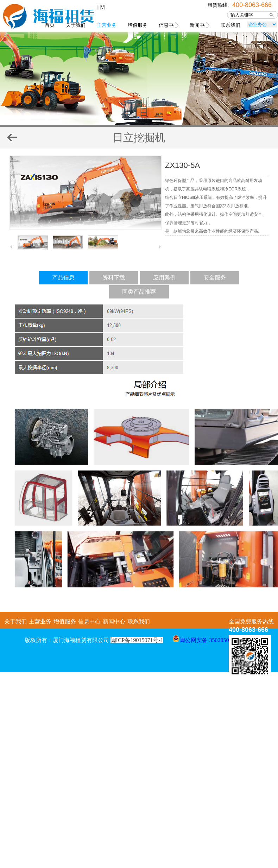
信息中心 (169, 25)
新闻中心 (200, 25)
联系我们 (230, 25)
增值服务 (138, 25)
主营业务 (107, 25)
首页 (50, 25)
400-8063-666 (252, 4)
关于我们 (76, 25)
